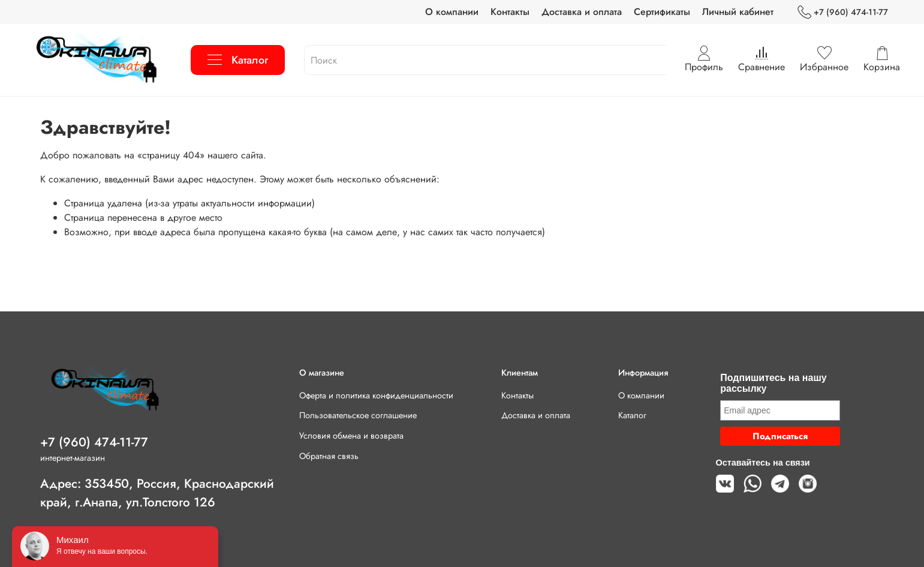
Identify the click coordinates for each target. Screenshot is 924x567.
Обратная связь (329, 456)
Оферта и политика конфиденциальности (376, 395)
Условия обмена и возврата (351, 436)
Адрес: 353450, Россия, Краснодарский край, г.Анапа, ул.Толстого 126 (157, 493)
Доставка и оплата (582, 12)
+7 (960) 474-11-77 (843, 12)
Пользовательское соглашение (358, 415)
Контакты (510, 12)
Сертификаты (662, 12)
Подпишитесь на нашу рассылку (773, 383)
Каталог (238, 60)
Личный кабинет (738, 12)
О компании (452, 12)
